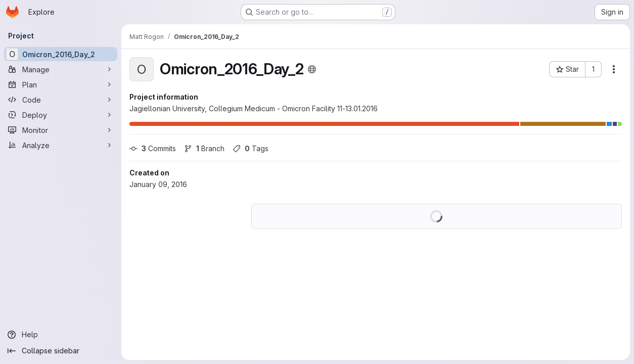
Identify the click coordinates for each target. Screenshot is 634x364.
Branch (204, 148)
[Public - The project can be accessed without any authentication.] (312, 69)
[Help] (61, 335)
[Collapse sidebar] (61, 351)
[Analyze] (61, 145)
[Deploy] (61, 115)
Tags (251, 148)
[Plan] (61, 84)
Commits (153, 148)
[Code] (61, 100)
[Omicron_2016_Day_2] (61, 54)
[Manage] (61, 69)
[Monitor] (61, 130)
